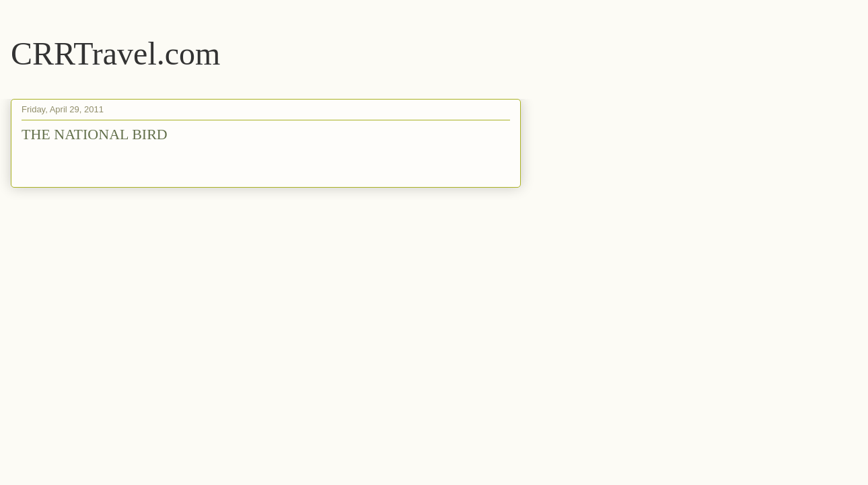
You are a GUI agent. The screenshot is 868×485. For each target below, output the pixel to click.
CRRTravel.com (115, 53)
